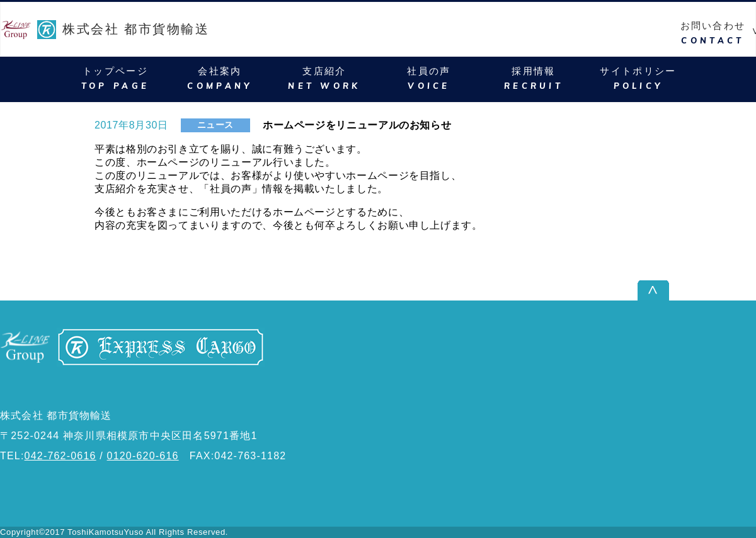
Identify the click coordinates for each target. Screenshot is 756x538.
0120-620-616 (143, 456)
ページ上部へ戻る (714, 290)
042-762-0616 (60, 456)
